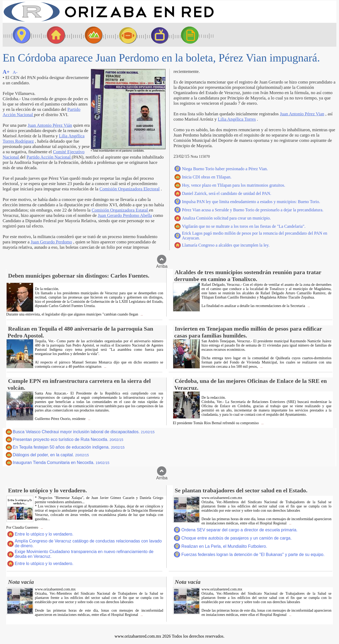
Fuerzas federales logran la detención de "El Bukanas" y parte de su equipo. (253, 555)
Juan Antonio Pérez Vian (302, 114)
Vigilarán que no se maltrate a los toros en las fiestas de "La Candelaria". (244, 226)
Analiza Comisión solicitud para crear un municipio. (226, 218)
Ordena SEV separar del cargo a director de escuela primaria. (239, 530)
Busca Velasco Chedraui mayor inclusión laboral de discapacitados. (84, 432)
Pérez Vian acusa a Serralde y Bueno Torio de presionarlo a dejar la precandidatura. (253, 210)
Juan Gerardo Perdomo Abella (125, 215)
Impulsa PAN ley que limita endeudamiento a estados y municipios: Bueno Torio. (251, 202)
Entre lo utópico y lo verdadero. (44, 534)
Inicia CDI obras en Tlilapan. (207, 177)
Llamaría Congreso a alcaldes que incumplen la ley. (226, 245)
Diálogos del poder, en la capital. (51, 455)
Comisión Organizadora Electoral (129, 189)
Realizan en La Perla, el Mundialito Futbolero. (224, 546)
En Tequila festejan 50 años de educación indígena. (69, 447)
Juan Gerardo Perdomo (51, 242)
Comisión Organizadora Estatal (120, 210)
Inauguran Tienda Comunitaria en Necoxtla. (61, 463)
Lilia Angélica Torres (237, 119)
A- (15, 72)
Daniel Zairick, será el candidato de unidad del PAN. (227, 193)
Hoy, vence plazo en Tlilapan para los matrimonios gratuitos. (234, 185)
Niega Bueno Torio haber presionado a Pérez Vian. (225, 169)
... (142, 315)
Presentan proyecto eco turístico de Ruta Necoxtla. (68, 439)
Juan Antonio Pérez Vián (50, 125)
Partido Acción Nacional (49, 157)
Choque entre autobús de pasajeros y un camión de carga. (237, 538)
